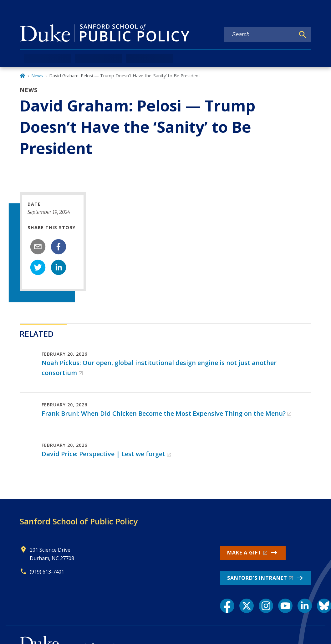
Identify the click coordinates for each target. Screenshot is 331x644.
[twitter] (38, 267)
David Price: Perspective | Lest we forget (103, 454)
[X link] (247, 606)
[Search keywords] (260, 35)
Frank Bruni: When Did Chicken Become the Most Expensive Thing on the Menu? (164, 413)
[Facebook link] (227, 606)
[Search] (303, 35)
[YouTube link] (285, 606)
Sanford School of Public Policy (79, 521)
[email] (38, 247)
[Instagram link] (266, 606)
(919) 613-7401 (47, 572)
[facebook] (59, 247)
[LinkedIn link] (305, 606)
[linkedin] (59, 267)
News (37, 76)
